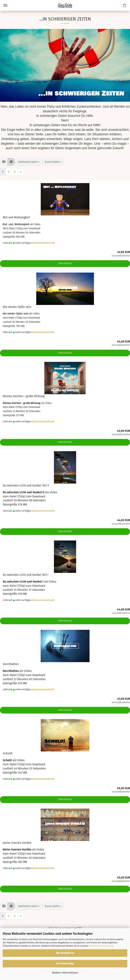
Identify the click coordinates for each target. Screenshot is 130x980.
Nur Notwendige (65, 964)
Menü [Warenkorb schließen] (5, 5)
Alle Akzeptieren (65, 953)
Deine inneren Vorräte (17, 843)
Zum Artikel (65, 263)
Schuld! (8, 753)
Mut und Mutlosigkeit (16, 217)
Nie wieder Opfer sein (17, 307)
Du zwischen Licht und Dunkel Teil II (26, 485)
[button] (4, 162)
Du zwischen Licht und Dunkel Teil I (26, 575)
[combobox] (29, 162)
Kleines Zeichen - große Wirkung (24, 396)
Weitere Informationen (65, 973)
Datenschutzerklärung (101, 946)
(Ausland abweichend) (43, 243)
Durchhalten (11, 664)
